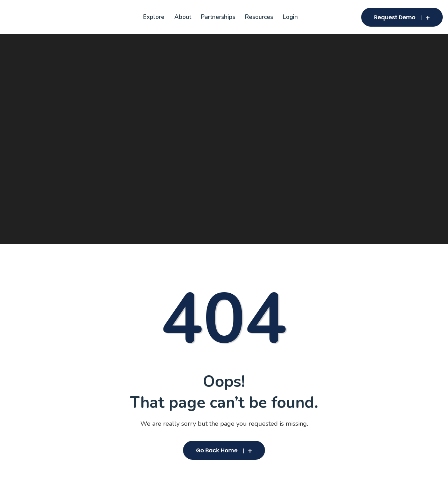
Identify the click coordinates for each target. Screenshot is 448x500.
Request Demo (402, 17)
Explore (154, 17)
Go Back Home (224, 450)
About (183, 17)
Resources (259, 17)
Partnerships (218, 17)
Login (290, 17)
